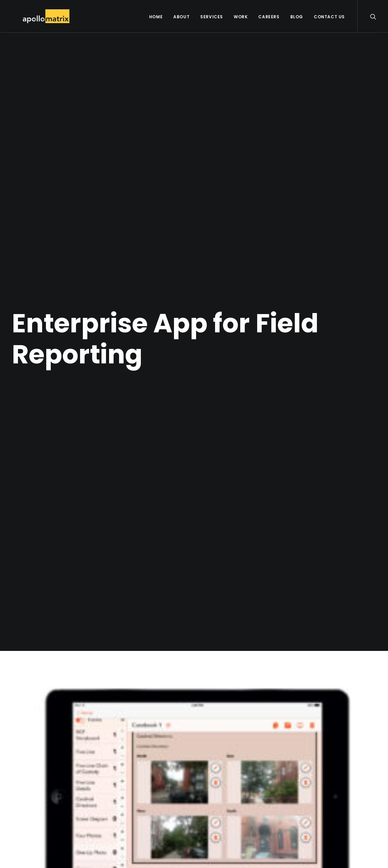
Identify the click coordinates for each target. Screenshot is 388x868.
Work (241, 17)
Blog (297, 17)
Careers (269, 17)
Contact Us (329, 17)
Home (156, 17)
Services (212, 17)
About (181, 17)
